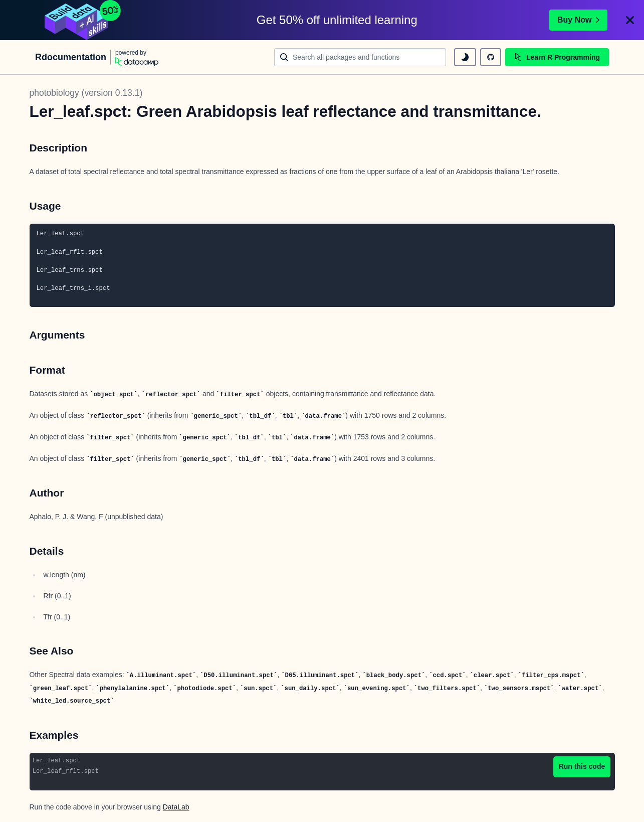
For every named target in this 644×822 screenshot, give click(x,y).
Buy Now (578, 20)
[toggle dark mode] (465, 57)
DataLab (176, 807)
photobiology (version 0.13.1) (86, 93)
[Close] (630, 20)
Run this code (582, 766)
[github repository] (491, 57)
